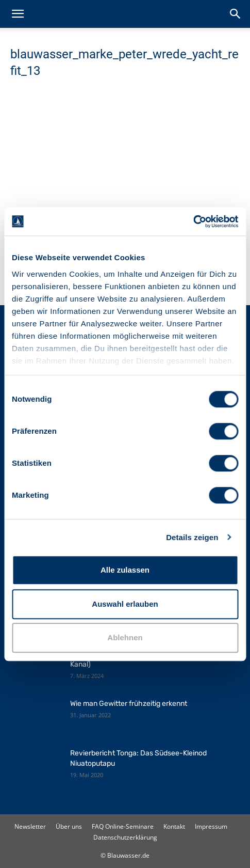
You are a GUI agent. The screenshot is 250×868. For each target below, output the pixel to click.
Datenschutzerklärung (125, 837)
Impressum (211, 826)
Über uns (69, 826)
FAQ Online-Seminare (123, 826)
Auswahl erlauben (125, 604)
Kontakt (174, 826)
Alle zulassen (125, 570)
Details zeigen (192, 537)
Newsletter (30, 826)
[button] (18, 14)
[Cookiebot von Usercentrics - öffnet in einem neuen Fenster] (193, 222)
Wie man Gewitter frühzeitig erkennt (129, 704)
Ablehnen (125, 637)
